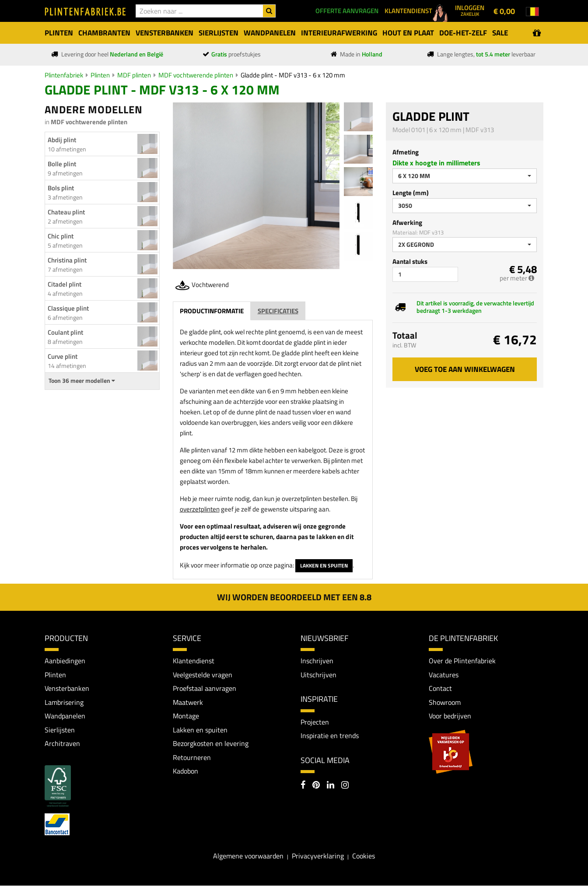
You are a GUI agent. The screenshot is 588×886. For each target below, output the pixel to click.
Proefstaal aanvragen (205, 689)
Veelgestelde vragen (203, 675)
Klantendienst (194, 661)
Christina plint (67, 260)
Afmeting (406, 152)
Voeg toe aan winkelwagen (465, 369)
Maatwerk (188, 702)
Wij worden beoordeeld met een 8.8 (294, 597)
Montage (186, 716)
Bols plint (61, 188)
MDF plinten (134, 75)
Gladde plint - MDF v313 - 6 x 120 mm (293, 75)
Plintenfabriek (64, 75)
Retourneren (192, 758)
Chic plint (61, 236)
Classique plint (68, 308)
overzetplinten (200, 509)
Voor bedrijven (450, 716)
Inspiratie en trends (330, 735)
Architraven (62, 744)
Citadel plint (65, 284)
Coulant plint (65, 332)
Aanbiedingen (65, 661)
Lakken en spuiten (324, 566)
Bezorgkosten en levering (211, 744)
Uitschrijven (318, 675)
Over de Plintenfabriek (462, 661)
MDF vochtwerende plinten (196, 75)
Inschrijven (317, 661)
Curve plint (63, 356)
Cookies (364, 856)
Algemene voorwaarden (248, 856)
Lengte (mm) (411, 193)
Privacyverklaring (318, 856)
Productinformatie (212, 311)
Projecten (315, 722)
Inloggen (470, 10)
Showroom (445, 702)
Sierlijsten (60, 730)
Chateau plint (66, 212)
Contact (440, 689)
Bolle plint (62, 164)
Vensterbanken (67, 689)
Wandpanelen (65, 716)
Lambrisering (64, 702)
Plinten (100, 75)
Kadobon (185, 771)
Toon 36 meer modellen (82, 381)
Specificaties (278, 311)
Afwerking (407, 222)
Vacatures (444, 675)
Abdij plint (62, 140)
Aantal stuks (410, 261)
